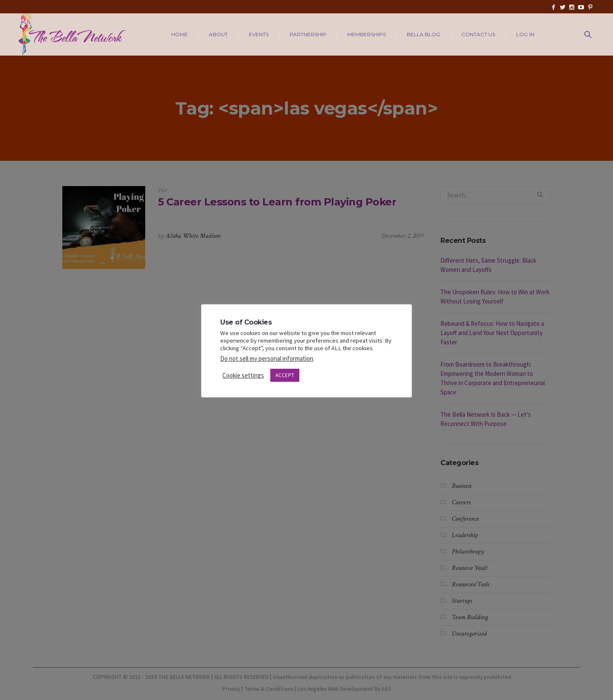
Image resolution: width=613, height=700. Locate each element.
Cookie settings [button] (243, 375)
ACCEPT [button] (285, 375)
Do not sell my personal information (267, 358)
